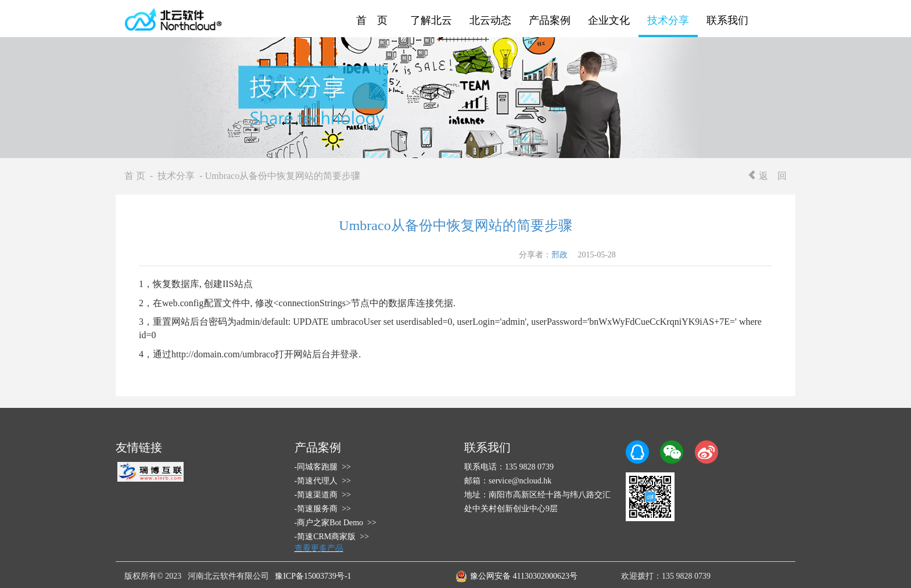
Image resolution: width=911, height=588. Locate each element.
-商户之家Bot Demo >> (336, 523)
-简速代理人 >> (323, 481)
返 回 (767, 176)
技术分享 (668, 20)
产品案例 (550, 20)
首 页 (372, 20)
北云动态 (490, 20)
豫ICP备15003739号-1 (313, 576)
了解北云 (431, 20)
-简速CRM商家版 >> (332, 537)
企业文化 (609, 20)
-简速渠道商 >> (323, 495)
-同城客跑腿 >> (323, 467)
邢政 (559, 255)
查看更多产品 (319, 548)
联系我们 (727, 20)
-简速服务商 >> (323, 509)
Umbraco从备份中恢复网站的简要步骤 (455, 225)
